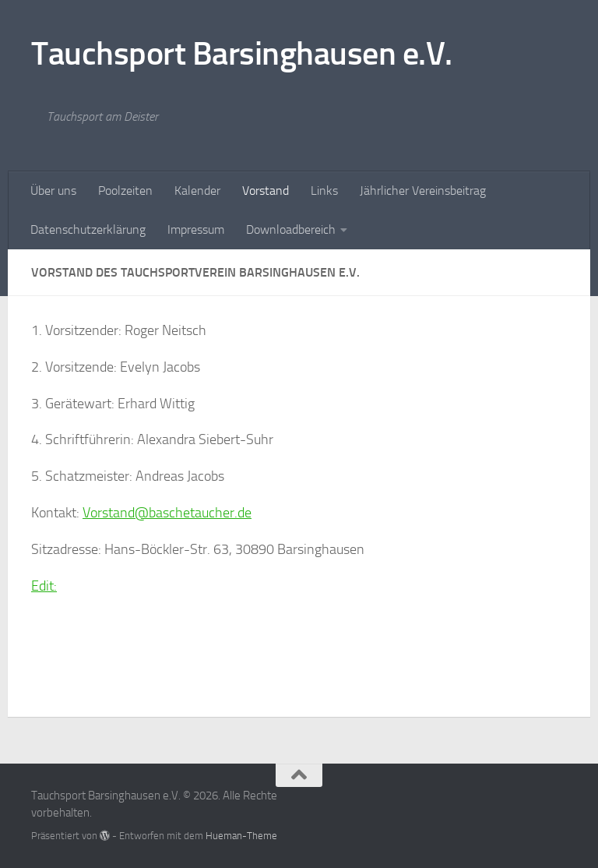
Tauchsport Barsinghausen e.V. (242, 54)
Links (324, 191)
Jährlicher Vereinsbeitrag (423, 191)
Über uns (53, 191)
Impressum (196, 229)
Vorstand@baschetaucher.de (167, 513)
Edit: (44, 586)
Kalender (197, 191)
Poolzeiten (125, 191)
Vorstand (266, 191)
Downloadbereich (291, 229)
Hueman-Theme (241, 836)
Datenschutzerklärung (88, 229)
